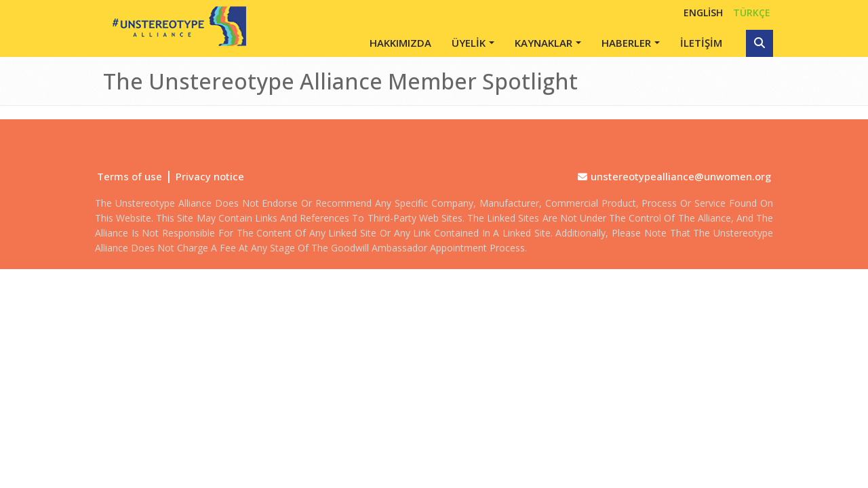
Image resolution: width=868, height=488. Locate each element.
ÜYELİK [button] (469, 43)
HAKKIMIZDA (400, 43)
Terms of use (130, 176)
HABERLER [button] (626, 43)
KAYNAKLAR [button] (544, 43)
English (703, 13)
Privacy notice (210, 176)
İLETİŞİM (701, 43)
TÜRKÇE (752, 13)
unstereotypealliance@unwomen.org (681, 176)
